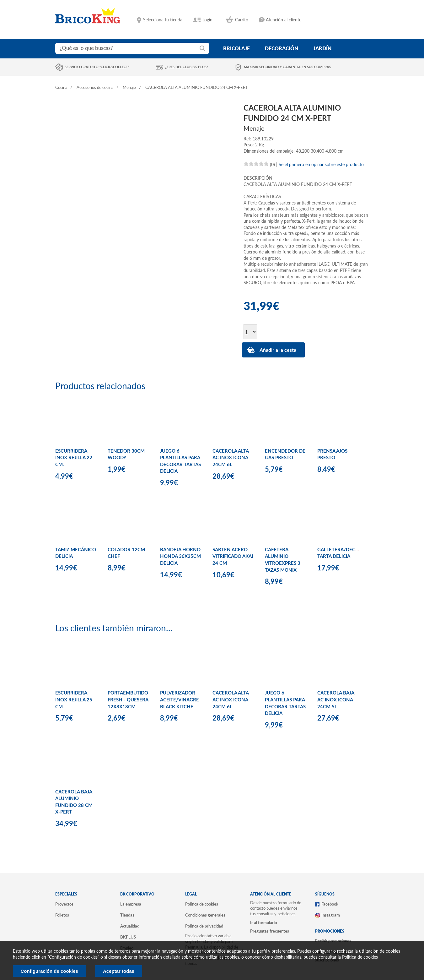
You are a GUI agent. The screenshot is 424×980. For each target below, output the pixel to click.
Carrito (242, 20)
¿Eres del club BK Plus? (187, 67)
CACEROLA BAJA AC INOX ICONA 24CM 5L (336, 700)
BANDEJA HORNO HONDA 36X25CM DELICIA (180, 557)
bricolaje (236, 49)
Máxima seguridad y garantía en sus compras (287, 67)
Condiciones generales (205, 915)
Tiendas (127, 915)
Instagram (331, 915)
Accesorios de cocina (95, 88)
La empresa (131, 904)
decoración (282, 49)
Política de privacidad (204, 926)
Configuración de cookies (49, 971)
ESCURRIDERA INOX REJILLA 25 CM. (74, 700)
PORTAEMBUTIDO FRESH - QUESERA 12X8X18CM (128, 700)
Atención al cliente (284, 20)
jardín (322, 49)
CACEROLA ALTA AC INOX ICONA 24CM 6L (231, 458)
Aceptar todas (119, 971)
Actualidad (130, 926)
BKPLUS (128, 937)
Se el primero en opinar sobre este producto (321, 165)
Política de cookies (202, 904)
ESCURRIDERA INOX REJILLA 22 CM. (74, 458)
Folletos (62, 915)
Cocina (61, 88)
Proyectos (64, 904)
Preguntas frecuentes (270, 931)
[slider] (256, 164)
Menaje (129, 88)
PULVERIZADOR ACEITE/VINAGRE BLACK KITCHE (180, 700)
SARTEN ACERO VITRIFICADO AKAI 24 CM (233, 557)
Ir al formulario (263, 923)
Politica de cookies (360, 957)
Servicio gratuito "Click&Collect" (97, 67)
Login (207, 20)
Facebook (330, 904)
